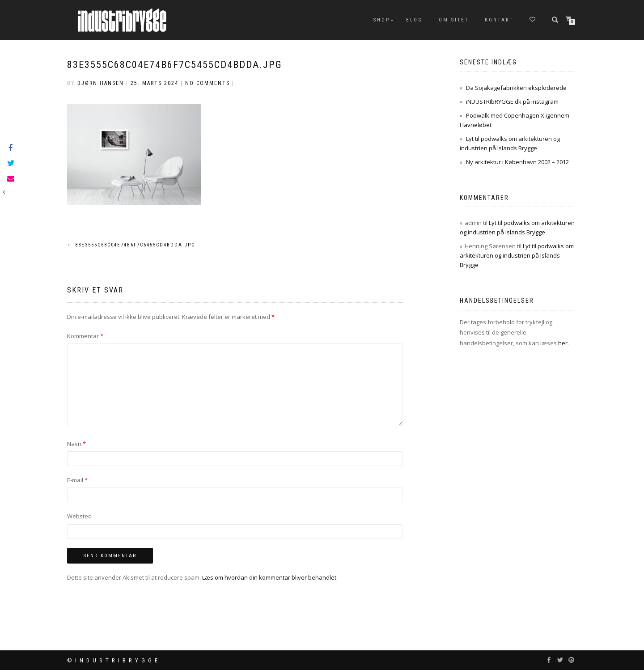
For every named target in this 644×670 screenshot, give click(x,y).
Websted (79, 516)
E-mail (77, 480)
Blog (414, 20)
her (563, 343)
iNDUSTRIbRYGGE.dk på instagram (512, 102)
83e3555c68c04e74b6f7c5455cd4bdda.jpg (175, 65)
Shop (382, 20)
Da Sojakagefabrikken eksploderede (516, 88)
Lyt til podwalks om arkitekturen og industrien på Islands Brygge (517, 255)
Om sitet (454, 20)
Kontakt (499, 20)
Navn (76, 444)
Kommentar (85, 336)
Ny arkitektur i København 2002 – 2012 (517, 162)
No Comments (208, 83)
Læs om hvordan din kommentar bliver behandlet (269, 577)
